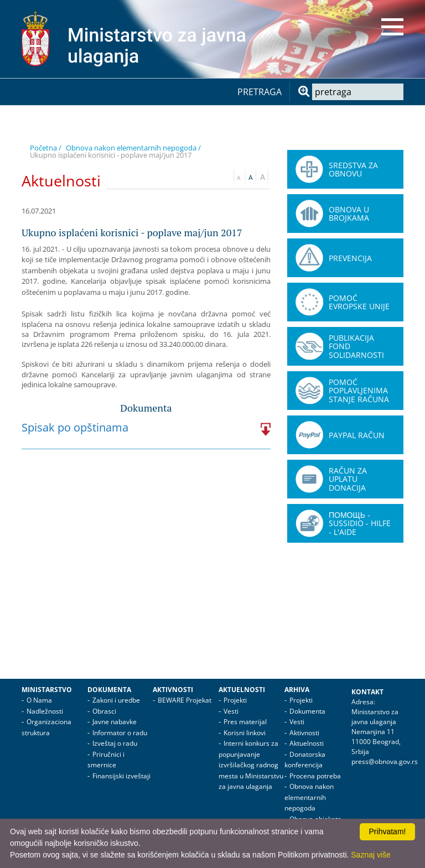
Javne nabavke (115, 722)
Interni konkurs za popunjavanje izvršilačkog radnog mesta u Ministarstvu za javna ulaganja (251, 765)
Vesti (231, 711)
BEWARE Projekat (185, 700)
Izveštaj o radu (115, 743)
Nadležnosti (45, 711)
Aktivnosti (173, 690)
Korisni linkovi (245, 733)
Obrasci (104, 711)
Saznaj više (371, 855)
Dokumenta (109, 690)
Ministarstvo (47, 690)
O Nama (39, 700)
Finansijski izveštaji (121, 776)
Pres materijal (245, 722)
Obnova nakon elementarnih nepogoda (309, 797)
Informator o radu (120, 733)
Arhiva (297, 690)
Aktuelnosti (242, 690)
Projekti (235, 700)
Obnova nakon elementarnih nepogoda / (133, 148)
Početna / (46, 148)
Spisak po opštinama (75, 427)
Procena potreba (315, 776)
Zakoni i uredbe (116, 700)
